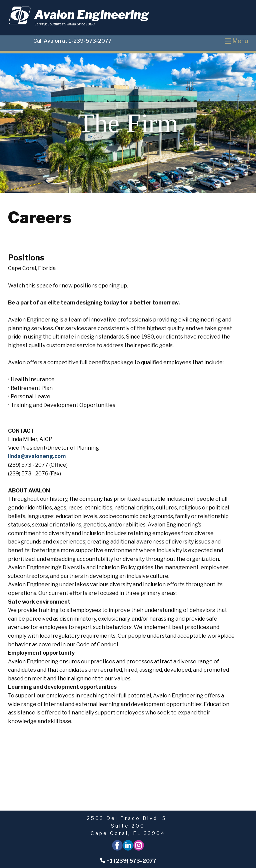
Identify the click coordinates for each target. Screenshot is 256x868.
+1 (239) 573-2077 (128, 861)
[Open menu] (236, 41)
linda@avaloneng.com (37, 456)
